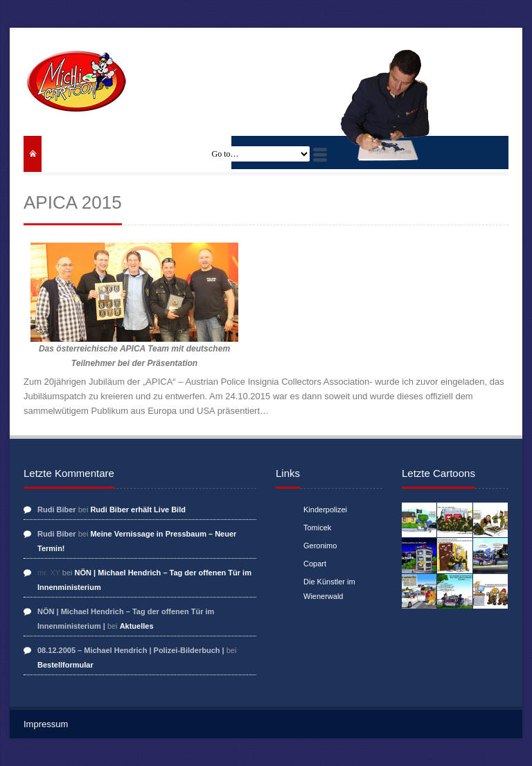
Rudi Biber (57, 510)
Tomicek (317, 528)
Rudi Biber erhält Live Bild (138, 510)
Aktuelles (137, 626)
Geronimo (320, 546)
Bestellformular (65, 665)
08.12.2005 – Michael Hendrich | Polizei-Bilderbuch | (131, 650)
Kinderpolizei (325, 510)
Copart (315, 564)
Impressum (46, 724)
